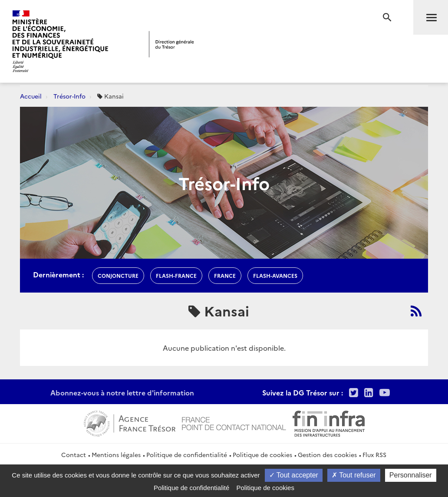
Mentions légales (116, 454)
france (225, 275)
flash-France (176, 275)
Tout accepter (294, 475)
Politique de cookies (262, 454)
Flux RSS (374, 454)
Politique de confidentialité (187, 454)
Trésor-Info (69, 96)
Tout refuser (354, 475)
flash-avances (275, 275)
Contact (74, 454)
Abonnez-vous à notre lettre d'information (122, 392)
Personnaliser (411, 475)
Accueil (31, 96)
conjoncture (118, 275)
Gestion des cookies (327, 454)
